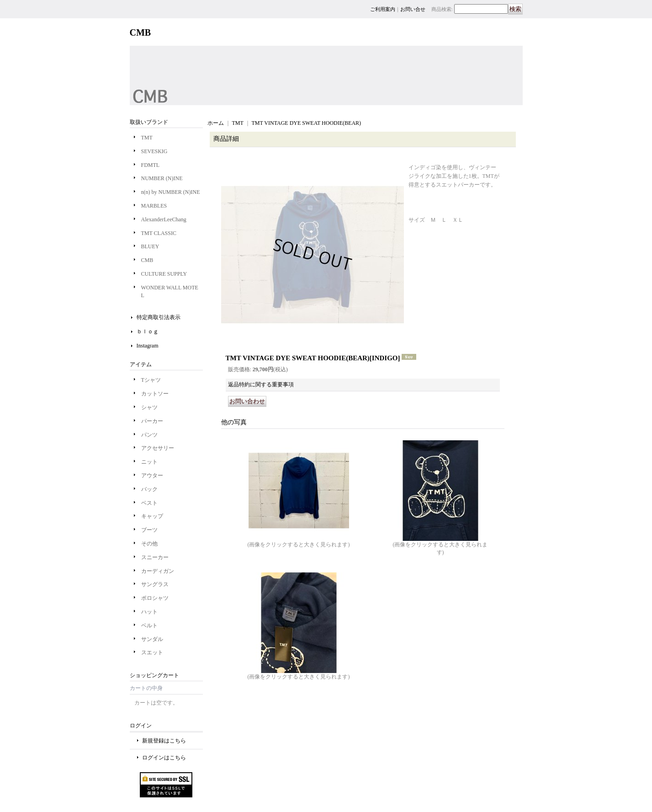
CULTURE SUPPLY (164, 274)
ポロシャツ (155, 598)
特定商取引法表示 (159, 317)
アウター (152, 475)
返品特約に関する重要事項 (261, 385)
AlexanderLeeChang (164, 219)
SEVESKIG (154, 151)
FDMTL (151, 165)
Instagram (148, 346)
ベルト (149, 625)
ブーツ (149, 530)
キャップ (152, 516)
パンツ (149, 435)
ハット (149, 612)
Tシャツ (151, 380)
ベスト (149, 503)
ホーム (216, 123)
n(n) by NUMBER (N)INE (171, 192)
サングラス (155, 584)
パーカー (152, 421)
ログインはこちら (164, 758)
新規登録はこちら (164, 741)
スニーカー (155, 557)
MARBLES (154, 206)
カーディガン (158, 571)
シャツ (149, 407)
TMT (147, 138)
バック (149, 489)
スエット (152, 652)
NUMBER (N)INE (162, 178)
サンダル (152, 639)
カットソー (155, 394)
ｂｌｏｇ (148, 331)
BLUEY (150, 246)
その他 (149, 544)
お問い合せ (413, 9)
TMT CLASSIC (159, 233)
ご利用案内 (383, 9)
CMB (147, 260)
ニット (149, 462)
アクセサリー (158, 448)
